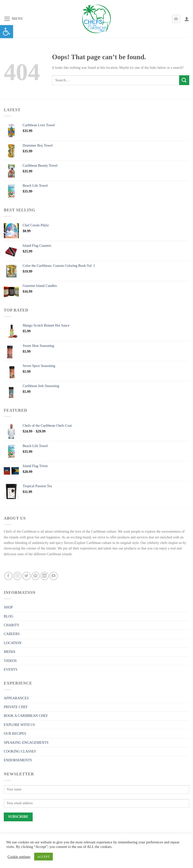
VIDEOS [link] (10, 661)
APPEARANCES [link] (16, 698)
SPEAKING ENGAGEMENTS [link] (26, 743)
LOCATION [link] (13, 643)
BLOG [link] (9, 616)
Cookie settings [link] (19, 857)
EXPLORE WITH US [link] (19, 725)
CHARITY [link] (12, 625)
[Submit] (184, 80)
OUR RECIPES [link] (15, 734)
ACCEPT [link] (43, 857)
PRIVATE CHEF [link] (16, 707)
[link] (7, 32)
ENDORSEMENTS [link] (18, 760)
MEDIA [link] (10, 652)
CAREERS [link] (12, 634)
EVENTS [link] (11, 670)
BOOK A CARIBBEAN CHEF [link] (26, 716)
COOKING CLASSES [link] (20, 751)
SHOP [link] (8, 607)
